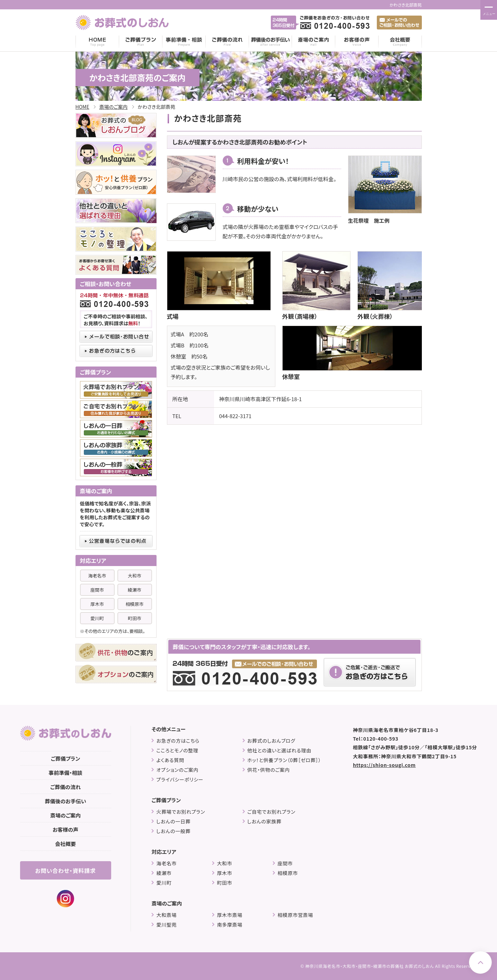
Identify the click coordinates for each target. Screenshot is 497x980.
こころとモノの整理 (177, 751)
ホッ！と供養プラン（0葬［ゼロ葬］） (284, 760)
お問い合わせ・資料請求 (65, 871)
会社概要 (400, 42)
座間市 (97, 590)
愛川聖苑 (166, 925)
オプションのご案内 (177, 770)
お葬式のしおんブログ (271, 741)
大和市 (135, 576)
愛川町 (97, 618)
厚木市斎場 (230, 915)
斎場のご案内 (314, 42)
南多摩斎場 (230, 925)
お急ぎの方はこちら (178, 741)
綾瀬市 (135, 590)
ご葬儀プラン (141, 42)
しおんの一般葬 (173, 831)
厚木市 (97, 604)
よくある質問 (170, 760)
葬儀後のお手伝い (270, 42)
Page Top (480, 962)
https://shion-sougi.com (384, 765)
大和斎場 (166, 915)
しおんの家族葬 (264, 822)
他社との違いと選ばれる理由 (279, 751)
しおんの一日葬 (173, 822)
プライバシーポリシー (180, 780)
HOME (97, 42)
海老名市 (97, 576)
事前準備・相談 (184, 42)
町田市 (135, 618)
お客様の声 (357, 42)
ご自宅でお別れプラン (271, 812)
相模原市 (134, 604)
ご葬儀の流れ (227, 42)
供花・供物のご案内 (269, 770)
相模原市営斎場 (295, 915)
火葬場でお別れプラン (181, 812)
